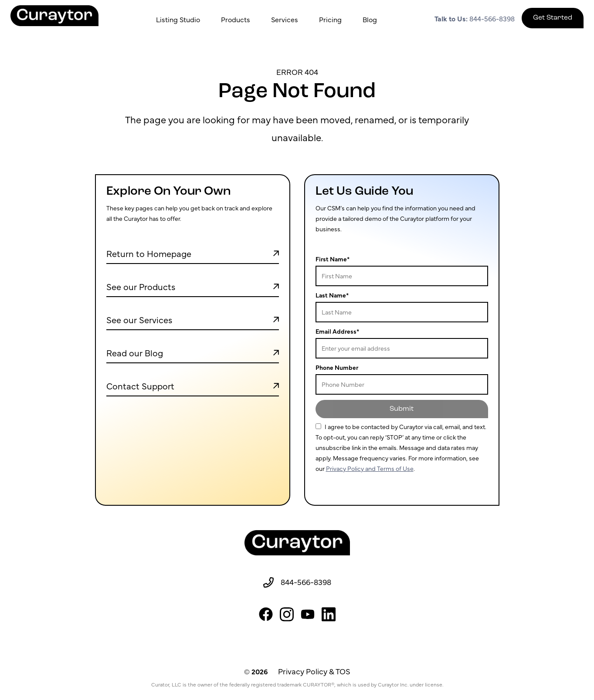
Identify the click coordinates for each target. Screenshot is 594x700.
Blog (370, 19)
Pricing (330, 19)
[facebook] (266, 614)
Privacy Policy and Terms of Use (370, 468)
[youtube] (308, 614)
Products (236, 19)
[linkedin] (329, 614)
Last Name (332, 295)
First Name (333, 259)
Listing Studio (178, 19)
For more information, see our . (401, 447)
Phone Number (337, 367)
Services (285, 19)
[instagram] (287, 614)
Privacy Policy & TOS (314, 671)
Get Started (553, 18)
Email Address (337, 331)
